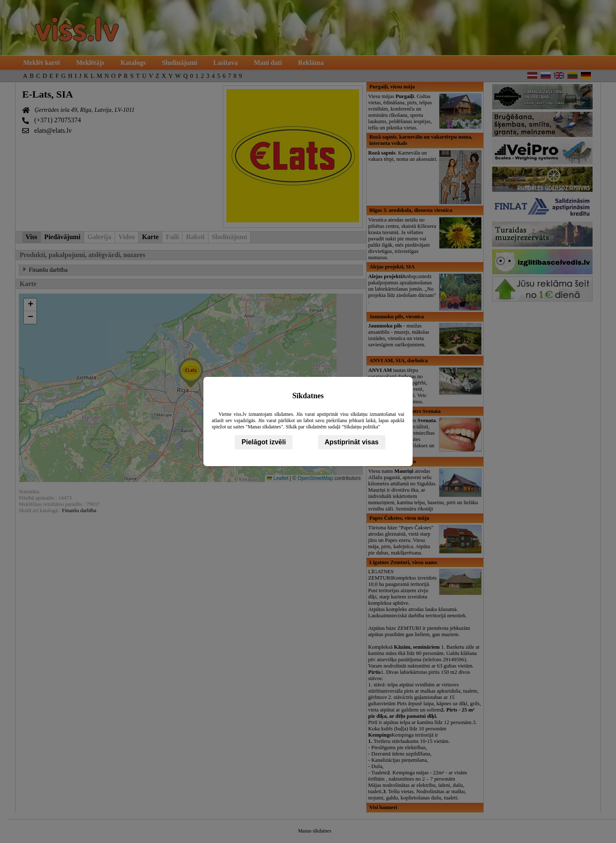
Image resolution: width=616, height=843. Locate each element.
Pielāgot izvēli (264, 442)
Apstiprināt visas (352, 442)
